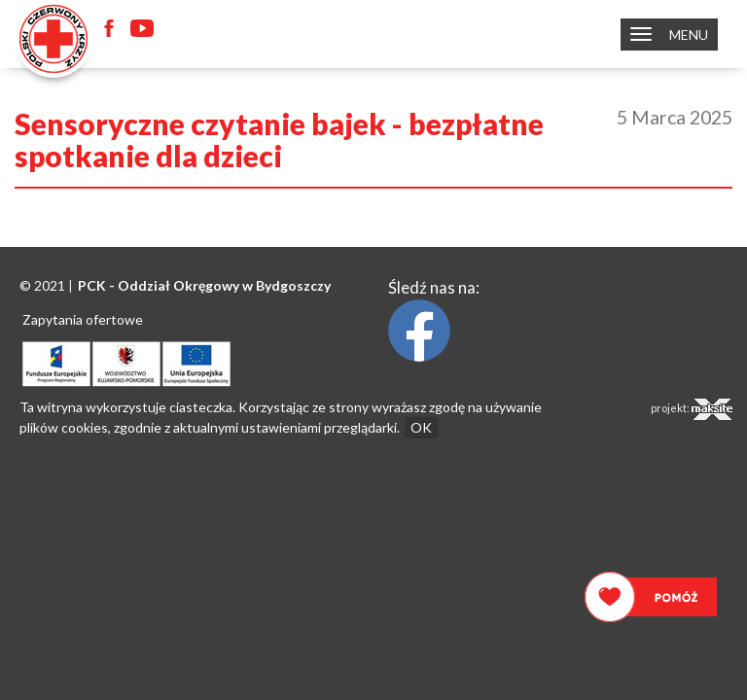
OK (421, 427)
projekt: (692, 409)
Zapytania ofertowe (83, 319)
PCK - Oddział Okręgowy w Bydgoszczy (204, 285)
